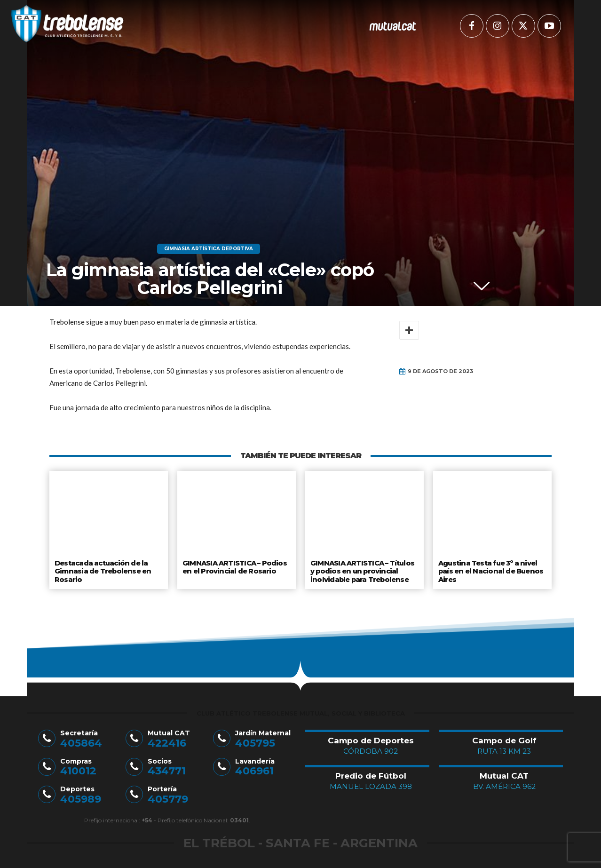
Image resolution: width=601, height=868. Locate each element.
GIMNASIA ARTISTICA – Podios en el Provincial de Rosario (234, 566)
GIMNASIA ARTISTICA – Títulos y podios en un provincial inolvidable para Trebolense (364, 570)
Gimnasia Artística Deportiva (209, 249)
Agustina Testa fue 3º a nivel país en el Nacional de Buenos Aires (490, 570)
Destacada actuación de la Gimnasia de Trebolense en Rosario (102, 570)
